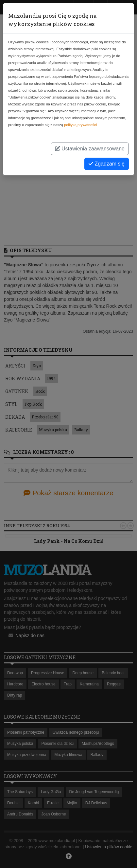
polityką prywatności (80, 125)
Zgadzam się (107, 164)
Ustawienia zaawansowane (90, 149)
